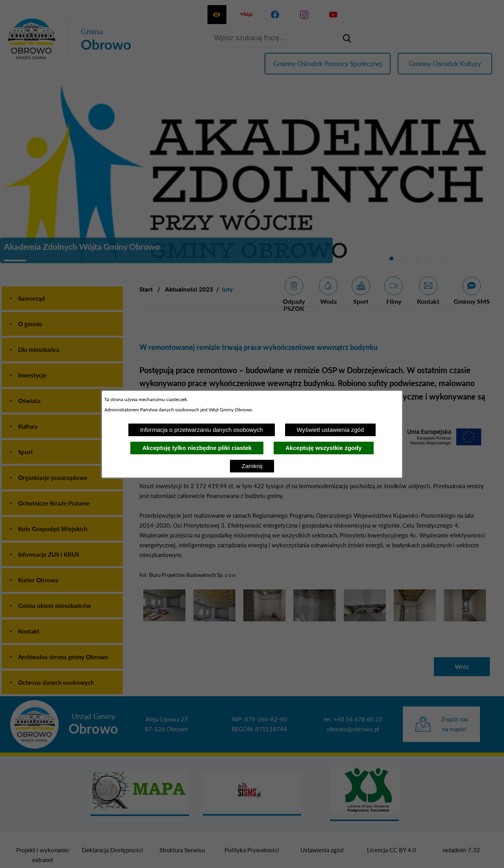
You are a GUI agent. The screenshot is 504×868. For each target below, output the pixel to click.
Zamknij (252, 466)
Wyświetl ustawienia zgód (331, 430)
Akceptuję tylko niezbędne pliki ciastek (197, 448)
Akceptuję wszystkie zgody (323, 448)
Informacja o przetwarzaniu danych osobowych (202, 430)
